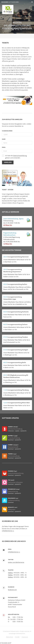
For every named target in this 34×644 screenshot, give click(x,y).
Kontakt (17, 637)
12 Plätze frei (8, 244)
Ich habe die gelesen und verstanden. (16, 157)
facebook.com (12, 590)
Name (4, 139)
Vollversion (11, 431)
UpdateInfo (23, 431)
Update (17, 431)
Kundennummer (7, 131)
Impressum (25, 637)
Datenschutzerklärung (20, 156)
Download (11, 440)
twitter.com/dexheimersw (16, 562)
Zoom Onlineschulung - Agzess (13, 218)
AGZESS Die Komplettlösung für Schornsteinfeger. (17, 25)
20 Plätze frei (8, 225)
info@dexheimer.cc (8, 531)
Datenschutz (10, 637)
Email (4, 147)
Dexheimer (10, 2)
